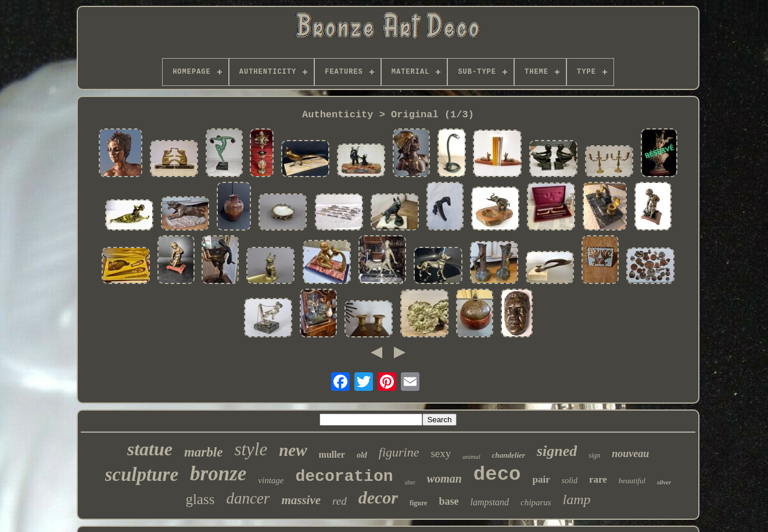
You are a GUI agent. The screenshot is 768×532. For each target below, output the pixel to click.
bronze (218, 474)
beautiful (632, 481)
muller (332, 454)
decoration (344, 477)
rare (598, 479)
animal (471, 456)
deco (497, 475)
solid (570, 481)
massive (301, 500)
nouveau (630, 454)
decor (378, 497)
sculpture (142, 475)
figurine (399, 452)
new (293, 450)
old (362, 455)
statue (150, 449)
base (448, 501)
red (340, 501)
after (410, 482)
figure (418, 503)
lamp (577, 499)
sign (594, 455)
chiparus (536, 502)
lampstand (489, 502)
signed (557, 451)
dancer (248, 498)
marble (203, 452)
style (251, 449)
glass (200, 499)
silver (664, 482)
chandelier (509, 455)
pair (541, 479)
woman (444, 479)
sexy (441, 453)
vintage (271, 480)
